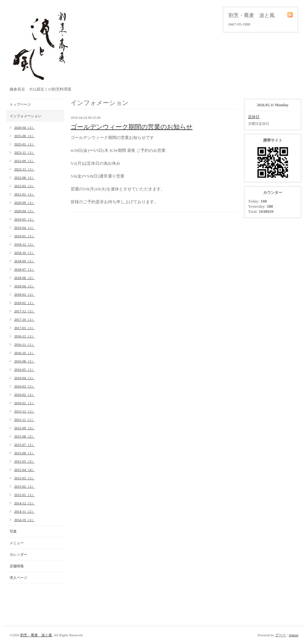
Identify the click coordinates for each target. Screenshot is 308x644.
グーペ (281, 635)
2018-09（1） (24, 261)
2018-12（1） (24, 244)
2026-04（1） (24, 127)
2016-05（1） (24, 370)
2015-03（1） (24, 478)
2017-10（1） (24, 319)
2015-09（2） (24, 428)
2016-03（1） (24, 386)
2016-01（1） (24, 403)
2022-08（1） (24, 178)
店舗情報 (17, 566)
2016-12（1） (24, 336)
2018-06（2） (24, 278)
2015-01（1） (24, 495)
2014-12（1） (24, 503)
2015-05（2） (24, 461)
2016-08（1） (24, 361)
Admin (293, 635)
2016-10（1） (24, 353)
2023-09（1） (24, 161)
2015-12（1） (24, 411)
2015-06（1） (24, 453)
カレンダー (18, 554)
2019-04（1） (24, 228)
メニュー (17, 543)
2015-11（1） (24, 420)
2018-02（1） (24, 303)
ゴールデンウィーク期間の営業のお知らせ (132, 127)
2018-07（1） (24, 269)
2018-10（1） (24, 253)
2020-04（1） (24, 211)
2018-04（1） (24, 286)
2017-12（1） (24, 311)
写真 (13, 531)
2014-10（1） (24, 520)
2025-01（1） (24, 144)
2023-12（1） (24, 152)
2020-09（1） (24, 203)
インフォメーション (26, 116)
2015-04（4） (24, 470)
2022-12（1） (24, 169)
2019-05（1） (24, 219)
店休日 (254, 117)
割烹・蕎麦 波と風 (36, 635)
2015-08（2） (24, 436)
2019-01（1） (24, 236)
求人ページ (18, 578)
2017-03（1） (24, 328)
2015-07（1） (24, 445)
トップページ (20, 104)
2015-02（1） (24, 486)
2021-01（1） (24, 194)
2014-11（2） (24, 511)
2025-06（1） (24, 136)
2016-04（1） (24, 378)
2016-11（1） (24, 344)
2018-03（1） (24, 294)
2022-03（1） (24, 186)
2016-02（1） (24, 395)
